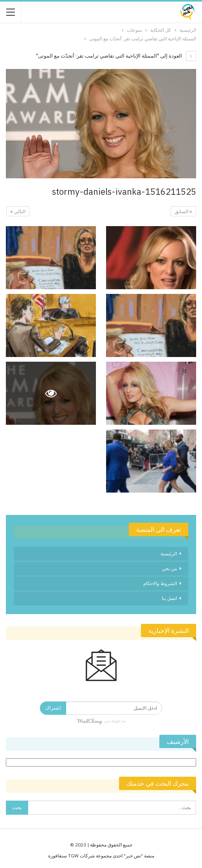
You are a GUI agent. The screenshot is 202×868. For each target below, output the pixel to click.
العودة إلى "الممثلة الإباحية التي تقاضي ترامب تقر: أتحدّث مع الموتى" (116, 56)
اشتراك (53, 708)
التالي (18, 211)
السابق (183, 211)
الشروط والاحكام (160, 583)
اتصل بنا (169, 598)
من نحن (170, 568)
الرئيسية (169, 554)
